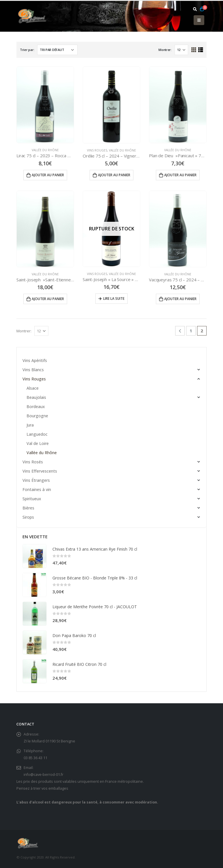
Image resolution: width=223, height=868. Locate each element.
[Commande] (57, 50)
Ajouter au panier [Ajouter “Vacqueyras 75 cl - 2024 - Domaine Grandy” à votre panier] (180, 299)
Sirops (28, 517)
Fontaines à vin (37, 489)
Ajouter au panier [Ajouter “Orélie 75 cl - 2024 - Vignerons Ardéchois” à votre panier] (114, 175)
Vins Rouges (97, 150)
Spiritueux (32, 499)
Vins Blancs (33, 370)
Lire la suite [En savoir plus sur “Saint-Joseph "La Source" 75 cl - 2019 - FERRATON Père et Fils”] (114, 299)
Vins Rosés (33, 462)
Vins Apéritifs (35, 360)
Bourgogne (37, 416)
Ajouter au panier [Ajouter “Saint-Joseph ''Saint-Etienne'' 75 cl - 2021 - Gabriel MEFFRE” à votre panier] (48, 299)
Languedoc (37, 434)
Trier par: (27, 50)
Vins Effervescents (40, 471)
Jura (30, 425)
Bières (28, 508)
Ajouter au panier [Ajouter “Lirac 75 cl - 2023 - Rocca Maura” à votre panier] (48, 175)
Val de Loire (38, 443)
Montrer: (165, 50)
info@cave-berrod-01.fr (44, 775)
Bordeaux (36, 406)
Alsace (33, 388)
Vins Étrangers (36, 480)
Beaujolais (36, 397)
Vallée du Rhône (45, 150)
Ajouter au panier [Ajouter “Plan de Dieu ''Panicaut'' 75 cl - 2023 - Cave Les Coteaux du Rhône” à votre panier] (180, 175)
